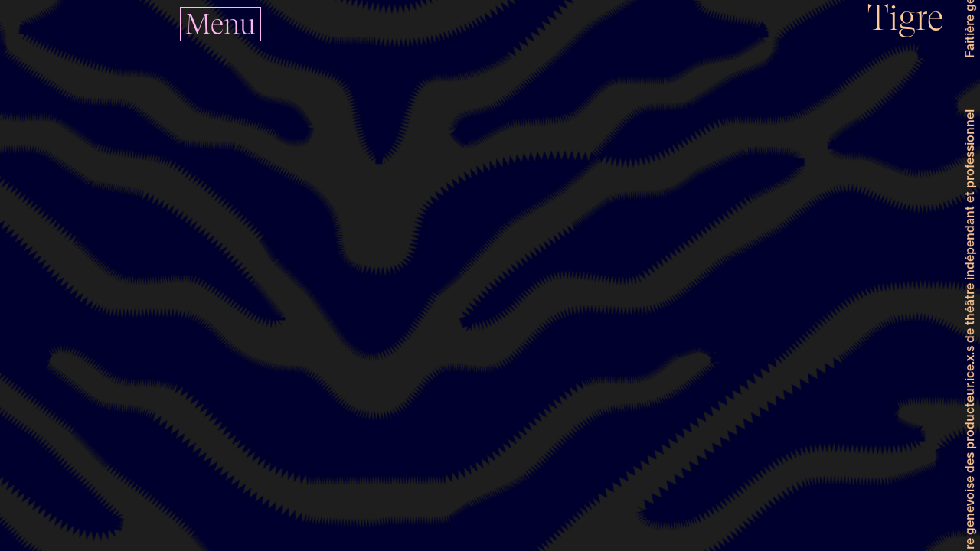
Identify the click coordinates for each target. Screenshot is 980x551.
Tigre (906, 18)
